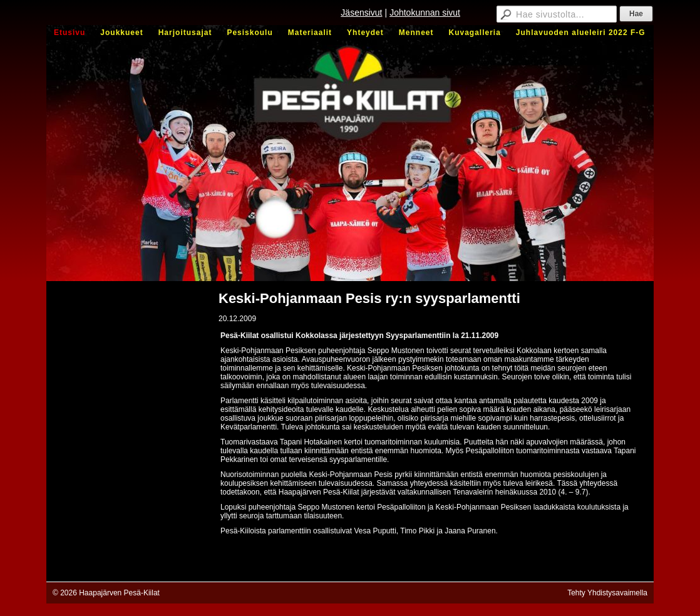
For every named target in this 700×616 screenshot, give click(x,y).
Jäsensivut (361, 13)
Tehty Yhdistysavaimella (607, 593)
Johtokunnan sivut (425, 13)
